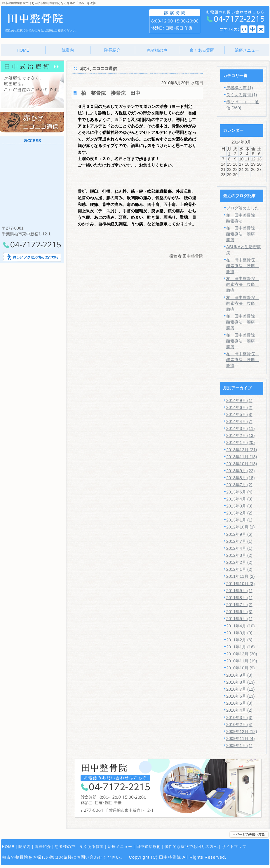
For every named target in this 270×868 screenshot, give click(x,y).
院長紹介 (43, 847)
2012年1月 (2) (239, 569)
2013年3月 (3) (239, 506)
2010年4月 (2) (239, 710)
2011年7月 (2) (239, 605)
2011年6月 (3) (239, 612)
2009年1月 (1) (239, 745)
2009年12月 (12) (242, 731)
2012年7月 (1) (239, 541)
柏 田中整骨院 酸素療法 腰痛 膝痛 (243, 234)
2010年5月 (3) (239, 703)
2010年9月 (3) (239, 675)
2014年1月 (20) (241, 442)
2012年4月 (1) (239, 548)
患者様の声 (65, 847)
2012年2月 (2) (239, 562)
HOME (8, 847)
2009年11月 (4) (241, 738)
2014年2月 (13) (241, 435)
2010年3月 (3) (239, 717)
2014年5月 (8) (239, 414)
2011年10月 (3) (241, 584)
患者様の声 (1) (240, 88)
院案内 (25, 847)
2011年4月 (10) (241, 626)
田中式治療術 (149, 847)
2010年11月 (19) (242, 661)
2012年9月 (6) (239, 534)
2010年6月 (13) (241, 696)
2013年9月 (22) (241, 471)
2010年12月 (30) (242, 654)
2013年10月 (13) (242, 464)
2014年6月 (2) (239, 407)
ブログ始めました (243, 208)
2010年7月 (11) (241, 689)
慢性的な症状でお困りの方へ (191, 847)
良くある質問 (92, 847)
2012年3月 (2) (239, 555)
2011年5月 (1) (239, 619)
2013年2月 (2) (239, 513)
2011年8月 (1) (239, 598)
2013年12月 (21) (242, 450)
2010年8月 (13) (241, 682)
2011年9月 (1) (239, 591)
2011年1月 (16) (241, 647)
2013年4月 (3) (239, 499)
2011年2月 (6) (239, 640)
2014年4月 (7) (239, 421)
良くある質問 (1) (242, 95)
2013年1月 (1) (239, 520)
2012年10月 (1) (241, 527)
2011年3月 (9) (239, 633)
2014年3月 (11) (241, 428)
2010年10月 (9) (241, 668)
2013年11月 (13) (242, 457)
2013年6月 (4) (239, 492)
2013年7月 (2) (239, 485)
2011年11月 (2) (241, 576)
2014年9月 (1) (239, 400)
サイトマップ (234, 847)
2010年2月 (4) (239, 724)
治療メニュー (120, 847)
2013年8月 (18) (241, 478)
